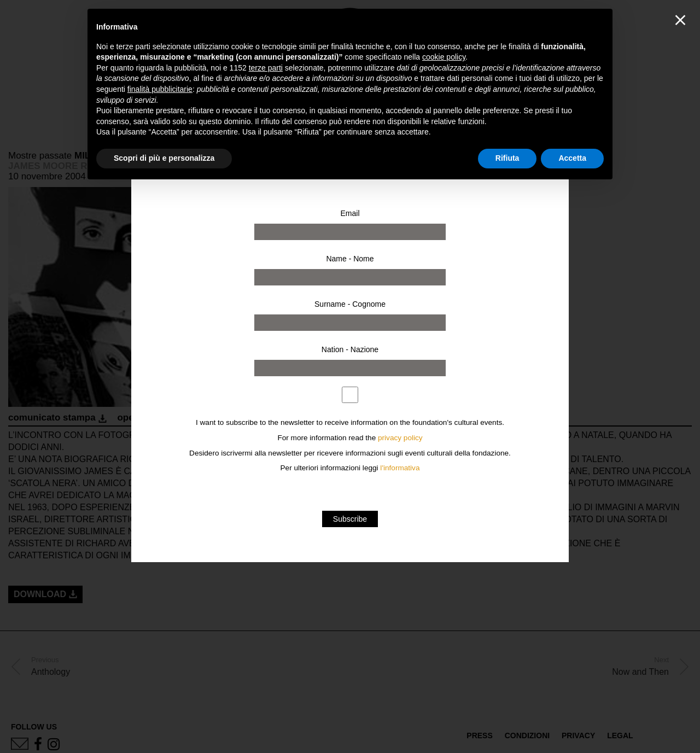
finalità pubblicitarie (160, 89)
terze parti (266, 68)
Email (350, 213)
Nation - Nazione (350, 349)
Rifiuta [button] (507, 158)
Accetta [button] (572, 158)
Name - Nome (350, 259)
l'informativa (400, 468)
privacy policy (400, 438)
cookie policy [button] (444, 57)
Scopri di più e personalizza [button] (164, 158)
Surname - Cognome (350, 304)
